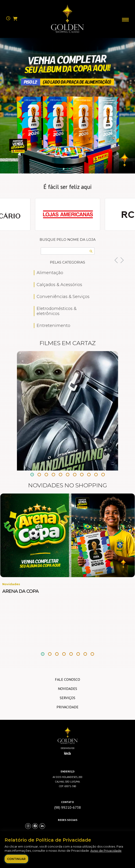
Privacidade (67, 707)
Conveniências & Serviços (63, 297)
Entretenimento (53, 326)
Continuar (16, 859)
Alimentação (50, 273)
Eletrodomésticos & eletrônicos (57, 311)
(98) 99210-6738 (68, 807)
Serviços (67, 698)
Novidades (67, 689)
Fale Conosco (67, 679)
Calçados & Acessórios (59, 285)
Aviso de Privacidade (106, 851)
